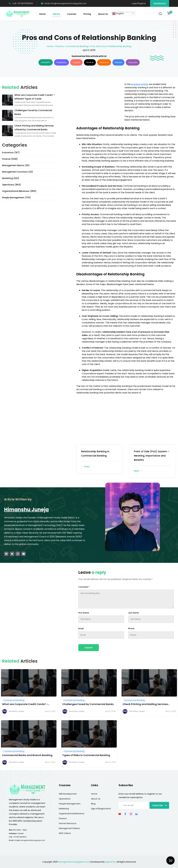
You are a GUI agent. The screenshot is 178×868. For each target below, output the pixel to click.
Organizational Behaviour (72, 813)
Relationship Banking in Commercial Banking (100, 459)
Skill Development (68, 794)
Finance (60, 46)
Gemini (118, 62)
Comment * (84, 587)
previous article (140, 84)
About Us (103, 14)
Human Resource (68, 823)
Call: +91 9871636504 (21, 3)
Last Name (133, 613)
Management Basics (69, 828)
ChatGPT (46, 62)
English (118, 14)
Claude (76, 62)
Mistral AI (104, 62)
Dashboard (160, 3)
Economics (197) (11, 153)
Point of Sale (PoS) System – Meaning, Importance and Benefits (153, 461)
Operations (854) (12, 185)
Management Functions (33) (18, 172)
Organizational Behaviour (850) (19, 191)
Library (56, 14)
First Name (84, 613)
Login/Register (139, 3)
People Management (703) (16, 198)
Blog (93, 804)
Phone (131, 629)
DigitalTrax (110, 862)
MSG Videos (65, 833)
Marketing (64, 809)
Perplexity (61, 62)
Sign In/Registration (101, 809)
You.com (133, 62)
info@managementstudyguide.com (30, 840)
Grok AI (90, 62)
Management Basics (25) (16, 165)
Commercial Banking (77, 46)
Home (42, 14)
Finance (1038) (10, 159)
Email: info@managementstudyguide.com (64, 3)
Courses (72, 14)
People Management (70, 804)
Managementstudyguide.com (74, 862)
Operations (65, 799)
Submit (89, 648)
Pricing (87, 14)
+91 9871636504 (20, 837)
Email (81, 629)
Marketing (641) (11, 178)
